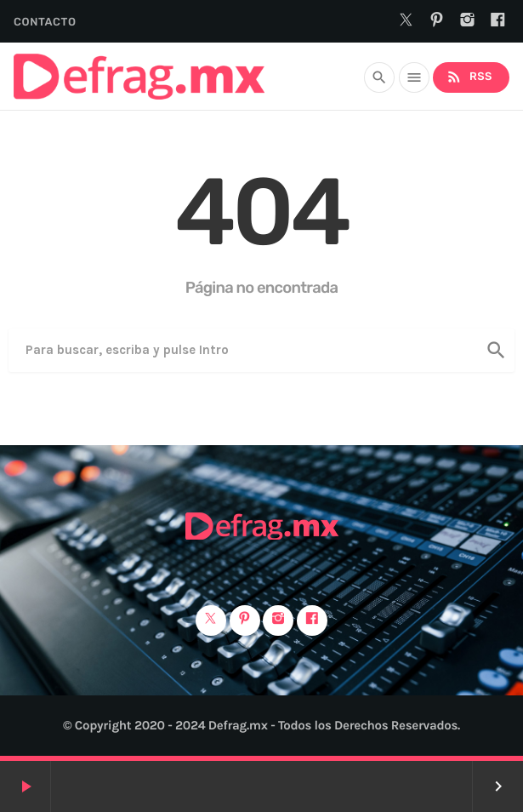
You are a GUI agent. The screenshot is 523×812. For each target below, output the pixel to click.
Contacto (45, 23)
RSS (469, 77)
